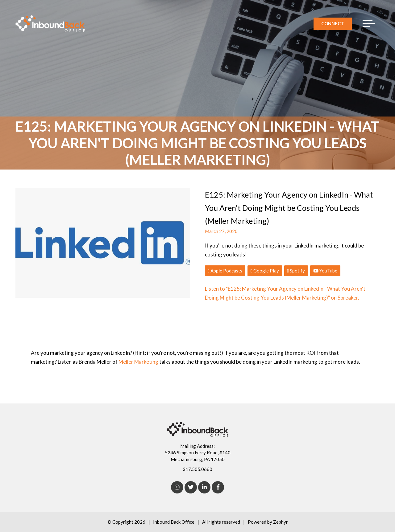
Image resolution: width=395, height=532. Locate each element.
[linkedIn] (204, 487)
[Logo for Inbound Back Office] (50, 24)
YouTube (325, 271)
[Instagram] (177, 487)
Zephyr (281, 522)
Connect (333, 23)
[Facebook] (218, 487)
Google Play (265, 271)
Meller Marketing (139, 362)
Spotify (296, 271)
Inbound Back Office (174, 522)
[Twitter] (191, 487)
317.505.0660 (197, 469)
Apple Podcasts (225, 271)
